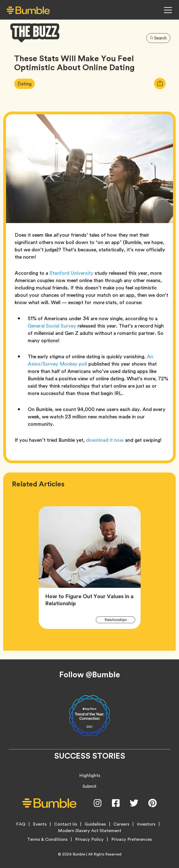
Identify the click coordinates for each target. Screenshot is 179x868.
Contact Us (66, 824)
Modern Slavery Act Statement (90, 831)
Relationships (119, 620)
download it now (105, 440)
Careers (121, 824)
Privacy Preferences (132, 839)
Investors (146, 824)
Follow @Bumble (90, 675)
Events (40, 824)
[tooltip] (160, 84)
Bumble (79, 854)
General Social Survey (52, 326)
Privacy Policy (89, 839)
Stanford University (71, 273)
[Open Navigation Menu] (168, 10)
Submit (89, 786)
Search (158, 38)
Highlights (90, 775)
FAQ (21, 824)
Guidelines (95, 824)
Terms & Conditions (47, 839)
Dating (26, 84)
